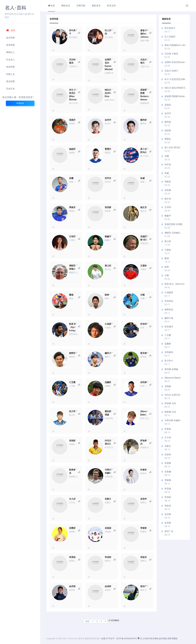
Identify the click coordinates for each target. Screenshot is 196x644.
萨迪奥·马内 (170, 403)
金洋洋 (168, 113)
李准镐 (168, 497)
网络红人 (11, 52)
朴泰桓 (168, 429)
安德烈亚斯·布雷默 (173, 224)
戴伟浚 (168, 122)
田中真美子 (170, 28)
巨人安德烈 (170, 37)
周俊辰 (168, 182)
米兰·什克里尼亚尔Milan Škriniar (176, 79)
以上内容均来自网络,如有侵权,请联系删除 (157, 638)
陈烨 (167, 267)
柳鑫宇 (168, 216)
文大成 (168, 437)
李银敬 (168, 480)
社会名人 (11, 60)
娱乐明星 (11, 38)
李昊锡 (168, 489)
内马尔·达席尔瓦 (172, 395)
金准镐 (168, 523)
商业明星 (11, 81)
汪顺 (167, 275)
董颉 (167, 258)
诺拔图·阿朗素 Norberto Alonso (176, 96)
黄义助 (168, 241)
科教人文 (11, 74)
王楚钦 (168, 250)
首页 (11, 30)
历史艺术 (11, 89)
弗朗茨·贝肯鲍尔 (172, 233)
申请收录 (20, 103)
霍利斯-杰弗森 (171, 369)
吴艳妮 (168, 386)
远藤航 (168, 344)
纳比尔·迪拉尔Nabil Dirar (176, 88)
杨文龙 (168, 199)
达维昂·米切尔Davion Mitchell (176, 62)
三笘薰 (168, 335)
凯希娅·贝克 (170, 412)
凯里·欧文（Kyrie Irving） (176, 284)
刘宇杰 (168, 165)
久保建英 (169, 292)
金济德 (168, 514)
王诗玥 (168, 207)
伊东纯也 (169, 301)
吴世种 (168, 455)
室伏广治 (169, 531)
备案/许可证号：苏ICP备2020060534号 (119, 638)
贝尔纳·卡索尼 (171, 54)
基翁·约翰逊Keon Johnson (176, 45)
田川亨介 (169, 361)
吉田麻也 (169, 352)
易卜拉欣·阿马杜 (172, 147)
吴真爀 (168, 472)
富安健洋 (169, 327)
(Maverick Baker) (173, 378)
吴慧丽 (168, 463)
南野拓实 (169, 310)
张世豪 (168, 190)
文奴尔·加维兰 (171, 71)
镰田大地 (169, 318)
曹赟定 (168, 139)
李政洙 (168, 506)
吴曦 (167, 156)
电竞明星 (11, 67)
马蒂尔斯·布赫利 (172, 420)
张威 (167, 173)
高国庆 (168, 105)
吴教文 (168, 446)
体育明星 (11, 45)
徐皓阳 (168, 130)
